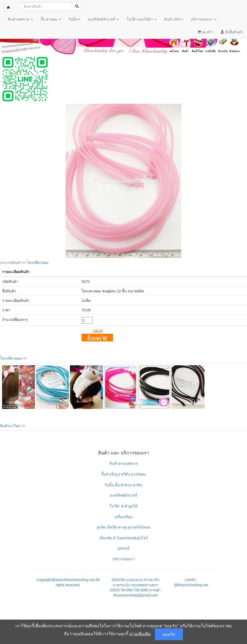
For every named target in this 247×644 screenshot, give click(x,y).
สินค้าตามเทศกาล (123, 463)
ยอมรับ (169, 634)
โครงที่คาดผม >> (13, 358)
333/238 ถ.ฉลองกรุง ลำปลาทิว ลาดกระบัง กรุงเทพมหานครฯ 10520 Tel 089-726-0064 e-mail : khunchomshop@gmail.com (136, 587)
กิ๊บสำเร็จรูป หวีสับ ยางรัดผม (123, 474)
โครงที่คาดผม (38, 263)
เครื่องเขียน (123, 517)
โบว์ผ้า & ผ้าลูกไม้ (123, 506)
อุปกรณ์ (123, 548)
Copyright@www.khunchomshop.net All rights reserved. (68, 582)
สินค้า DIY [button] (174, 19)
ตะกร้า (205, 32)
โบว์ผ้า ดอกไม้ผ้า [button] (142, 19)
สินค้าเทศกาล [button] (20, 19)
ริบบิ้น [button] (74, 19)
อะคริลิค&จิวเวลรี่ (123, 495)
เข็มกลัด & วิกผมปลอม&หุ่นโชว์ (123, 538)
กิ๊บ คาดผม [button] (51, 19)
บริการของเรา (124, 559)
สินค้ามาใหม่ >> (13, 426)
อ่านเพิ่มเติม (140, 634)
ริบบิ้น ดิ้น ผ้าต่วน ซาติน (124, 485)
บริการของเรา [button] (204, 19)
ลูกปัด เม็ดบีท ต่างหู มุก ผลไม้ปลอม (123, 527)
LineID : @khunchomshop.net (191, 582)
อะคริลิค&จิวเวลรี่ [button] (103, 19)
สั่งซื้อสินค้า (232, 32)
